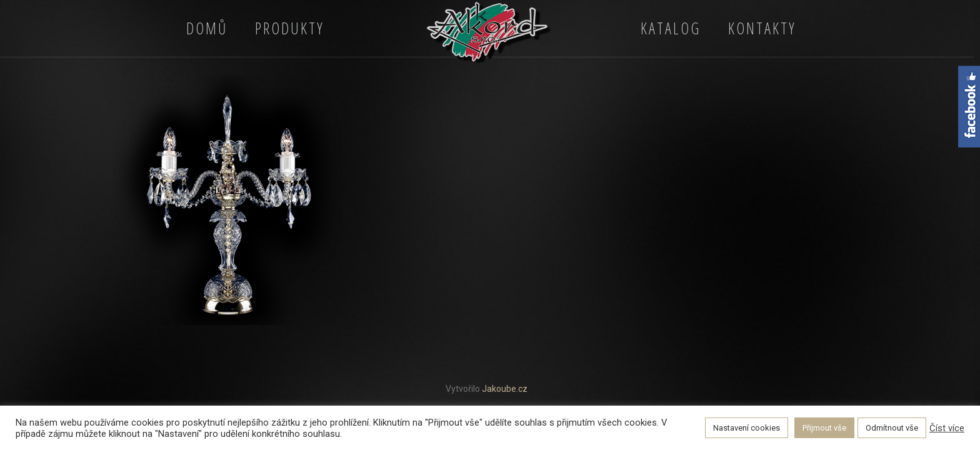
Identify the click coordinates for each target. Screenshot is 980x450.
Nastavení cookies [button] (747, 428)
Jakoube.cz (505, 389)
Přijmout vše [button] (824, 428)
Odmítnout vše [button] (892, 428)
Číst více (947, 428)
